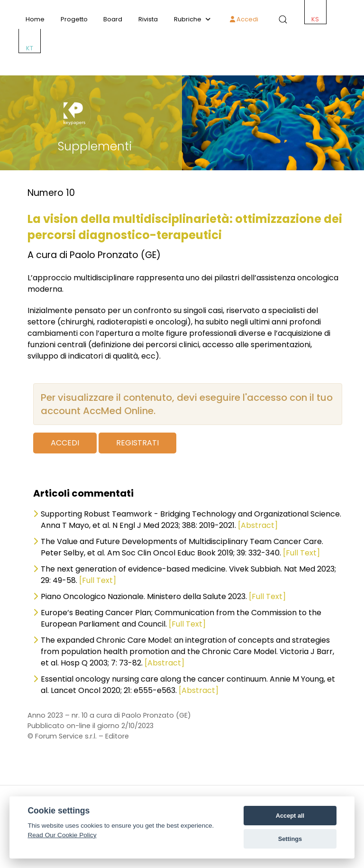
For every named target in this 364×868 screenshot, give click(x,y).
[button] (281, 19)
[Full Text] (301, 553)
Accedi (244, 19)
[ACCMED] (182, 65)
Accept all (290, 816)
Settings (290, 839)
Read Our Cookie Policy (62, 835)
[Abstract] (258, 525)
